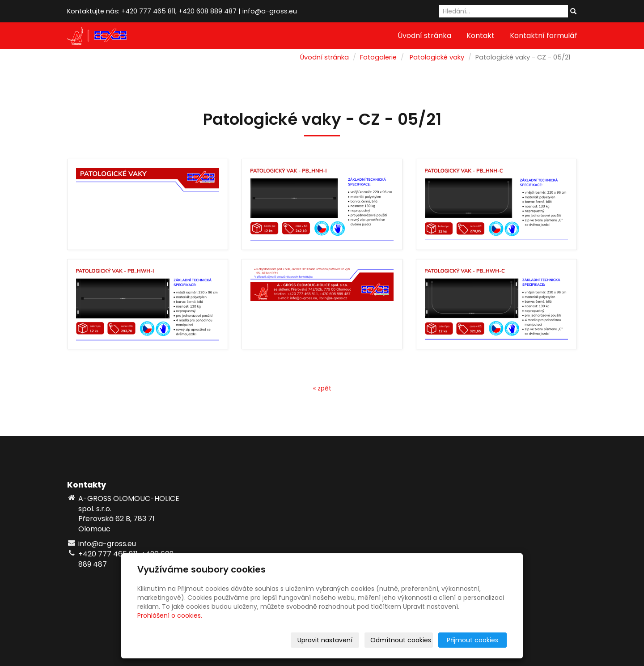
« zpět (322, 388)
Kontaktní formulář (543, 36)
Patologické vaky (437, 57)
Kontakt (481, 36)
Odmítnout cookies (401, 640)
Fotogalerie (378, 57)
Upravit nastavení (325, 640)
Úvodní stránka (424, 36)
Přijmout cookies (472, 640)
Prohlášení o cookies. (170, 615)
